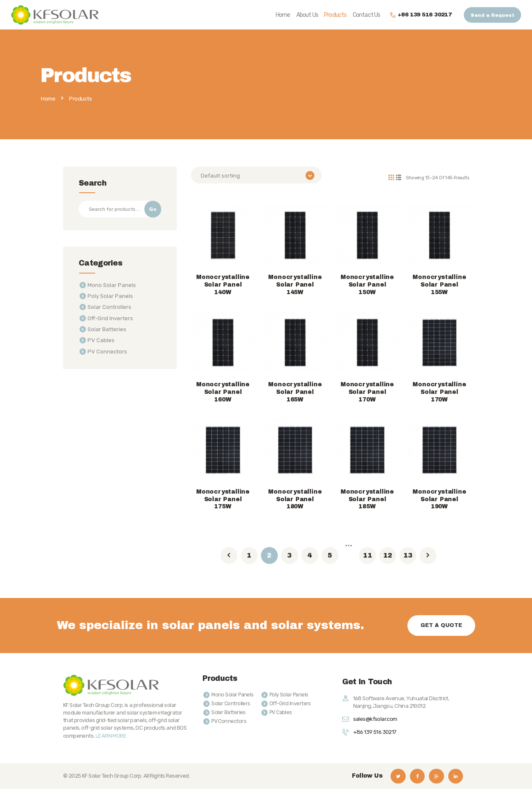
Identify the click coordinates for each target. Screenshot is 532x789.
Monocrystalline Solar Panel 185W (367, 499)
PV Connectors (107, 352)
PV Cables (101, 340)
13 (408, 555)
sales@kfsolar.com (375, 719)
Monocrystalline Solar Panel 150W (367, 285)
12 (388, 555)
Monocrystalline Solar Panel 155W (439, 285)
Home (48, 99)
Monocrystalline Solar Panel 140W (223, 285)
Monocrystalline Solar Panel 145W (295, 285)
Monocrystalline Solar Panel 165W (295, 392)
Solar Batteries (107, 329)
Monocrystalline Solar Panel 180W (295, 499)
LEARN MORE (111, 735)
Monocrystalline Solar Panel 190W (439, 499)
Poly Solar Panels (110, 296)
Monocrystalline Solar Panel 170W (367, 392)
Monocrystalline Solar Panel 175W (223, 499)
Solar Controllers (109, 307)
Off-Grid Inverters (110, 318)
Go (153, 209)
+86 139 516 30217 (375, 732)
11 (367, 555)
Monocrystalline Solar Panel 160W (223, 392)
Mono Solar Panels (112, 285)
